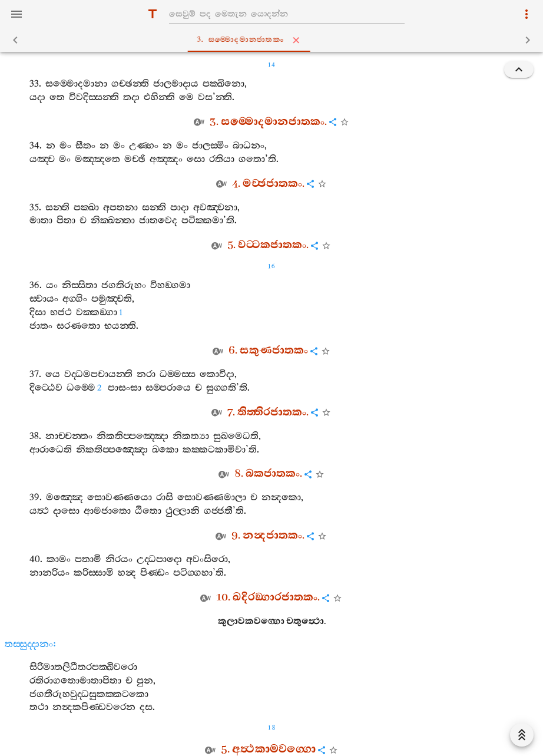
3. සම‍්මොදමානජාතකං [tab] (274, 40)
